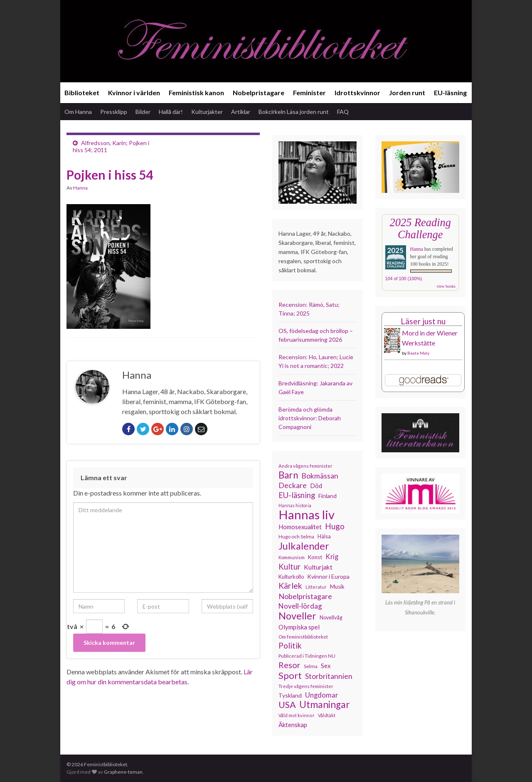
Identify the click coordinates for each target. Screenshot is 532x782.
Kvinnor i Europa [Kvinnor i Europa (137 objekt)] (328, 576)
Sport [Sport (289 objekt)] (290, 676)
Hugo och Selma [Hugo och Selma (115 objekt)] (296, 537)
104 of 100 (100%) (404, 279)
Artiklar (241, 112)
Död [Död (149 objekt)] (316, 486)
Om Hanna (78, 112)
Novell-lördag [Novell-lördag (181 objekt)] (300, 606)
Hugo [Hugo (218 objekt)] (335, 526)
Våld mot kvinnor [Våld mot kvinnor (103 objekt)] (297, 715)
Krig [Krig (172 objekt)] (332, 557)
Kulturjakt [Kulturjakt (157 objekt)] (318, 567)
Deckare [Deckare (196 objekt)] (293, 485)
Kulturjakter (207, 112)
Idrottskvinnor (357, 93)
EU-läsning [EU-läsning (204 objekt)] (297, 495)
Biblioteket (82, 93)
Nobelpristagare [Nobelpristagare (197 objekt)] (305, 596)
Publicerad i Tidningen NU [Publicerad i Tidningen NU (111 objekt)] (307, 656)
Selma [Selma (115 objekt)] (311, 666)
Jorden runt (407, 93)
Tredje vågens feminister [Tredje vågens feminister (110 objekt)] (306, 686)
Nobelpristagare (259, 93)
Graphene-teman (123, 772)
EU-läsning (450, 93)
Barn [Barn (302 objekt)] (288, 475)
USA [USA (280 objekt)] (287, 705)
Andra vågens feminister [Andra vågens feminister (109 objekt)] (305, 466)
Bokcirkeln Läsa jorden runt (294, 112)
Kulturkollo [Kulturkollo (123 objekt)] (291, 577)
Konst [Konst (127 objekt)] (315, 557)
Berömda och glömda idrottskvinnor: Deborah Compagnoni (310, 418)
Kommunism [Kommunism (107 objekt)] (292, 557)
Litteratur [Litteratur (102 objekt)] (316, 587)
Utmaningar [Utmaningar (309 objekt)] (325, 705)
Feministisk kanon (196, 93)
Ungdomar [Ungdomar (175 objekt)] (322, 695)
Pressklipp (114, 112)
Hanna (80, 188)
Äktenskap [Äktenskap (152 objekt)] (293, 725)
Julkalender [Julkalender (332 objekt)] (304, 546)
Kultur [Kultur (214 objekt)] (289, 567)
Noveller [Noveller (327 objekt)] (297, 616)
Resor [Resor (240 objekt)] (289, 665)
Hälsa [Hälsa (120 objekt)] (324, 537)
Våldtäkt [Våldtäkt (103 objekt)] (327, 715)
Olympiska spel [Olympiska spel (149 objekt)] (299, 627)
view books (446, 286)
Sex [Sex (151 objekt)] (326, 666)
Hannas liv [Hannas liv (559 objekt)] (307, 515)
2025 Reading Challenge (420, 228)
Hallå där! (171, 112)
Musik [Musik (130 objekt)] (337, 587)
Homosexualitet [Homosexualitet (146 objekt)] (300, 527)
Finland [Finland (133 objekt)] (328, 496)
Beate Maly (418, 353)
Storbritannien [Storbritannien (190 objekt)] (329, 676)
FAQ (343, 112)
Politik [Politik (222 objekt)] (290, 646)
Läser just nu (423, 321)
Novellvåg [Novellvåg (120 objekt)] (331, 618)
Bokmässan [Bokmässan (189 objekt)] (320, 476)
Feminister (309, 93)
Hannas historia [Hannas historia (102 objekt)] (295, 505)
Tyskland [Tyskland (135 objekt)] (290, 695)
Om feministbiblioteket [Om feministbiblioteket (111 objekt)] (303, 636)
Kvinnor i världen (134, 93)
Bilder (143, 112)
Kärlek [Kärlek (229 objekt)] (290, 586)
